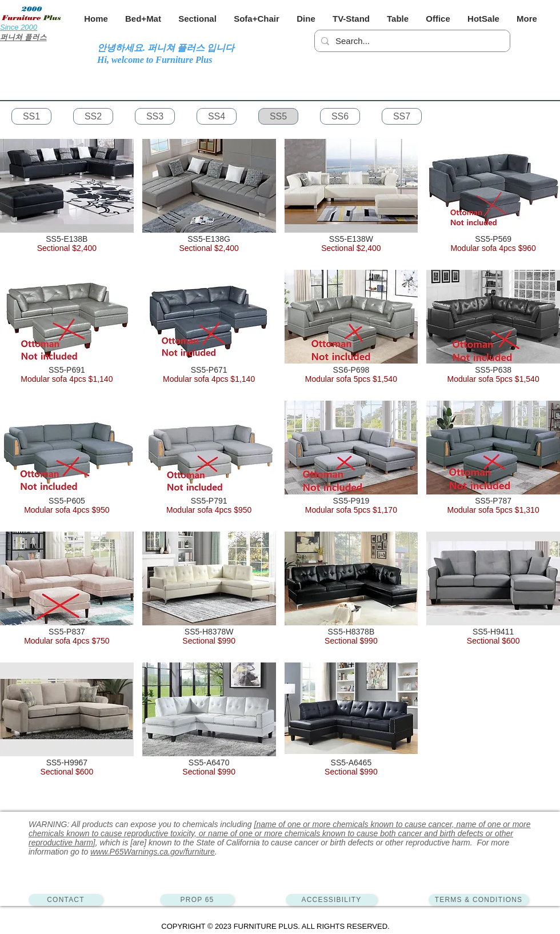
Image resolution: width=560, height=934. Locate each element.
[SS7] (402, 116)
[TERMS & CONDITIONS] (479, 900)
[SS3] (155, 116)
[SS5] (278, 116)
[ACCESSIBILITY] (331, 900)
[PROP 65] (197, 900)
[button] (143, 19)
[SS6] (340, 116)
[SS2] (93, 116)
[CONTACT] (66, 900)
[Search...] (411, 41)
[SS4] (217, 116)
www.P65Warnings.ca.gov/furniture (153, 852)
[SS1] (31, 116)
